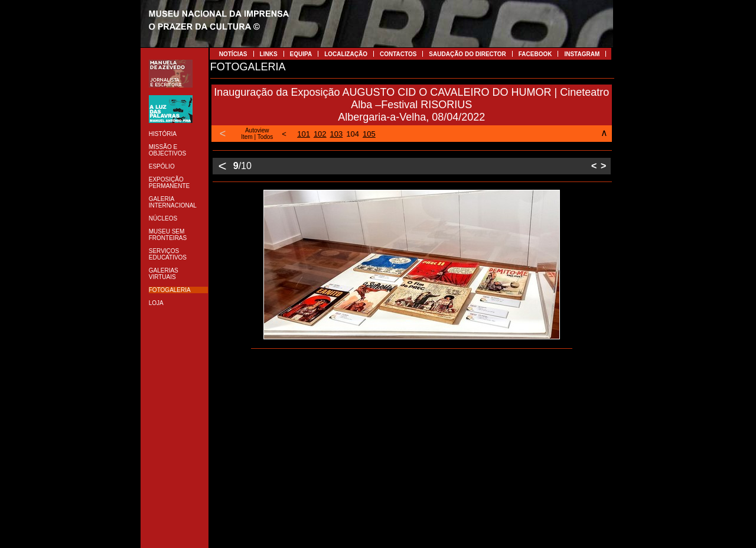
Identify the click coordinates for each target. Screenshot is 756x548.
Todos (265, 137)
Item (247, 137)
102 (320, 134)
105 (369, 134)
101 (304, 134)
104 (353, 134)
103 (337, 134)
